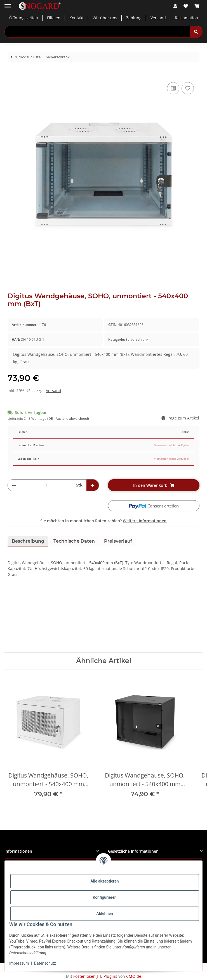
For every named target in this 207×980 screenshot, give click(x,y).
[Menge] (46, 485)
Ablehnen (104, 914)
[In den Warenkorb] (12, 75)
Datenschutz (45, 963)
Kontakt (77, 18)
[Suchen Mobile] (97, 32)
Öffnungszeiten (24, 18)
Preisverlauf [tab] (118, 541)
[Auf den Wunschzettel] (188, 88)
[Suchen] (196, 32)
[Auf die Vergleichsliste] (173, 88)
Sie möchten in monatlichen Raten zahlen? (103, 521)
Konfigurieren (104, 897)
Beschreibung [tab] (28, 541)
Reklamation (186, 18)
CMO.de (134, 976)
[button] (175, 6)
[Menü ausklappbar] (8, 4)
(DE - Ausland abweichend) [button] (68, 419)
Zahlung (134, 18)
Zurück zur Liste (27, 57)
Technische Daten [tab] (74, 541)
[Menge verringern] (14, 485)
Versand (158, 18)
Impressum (19, 963)
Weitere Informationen (145, 521)
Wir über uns (105, 18)
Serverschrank (137, 339)
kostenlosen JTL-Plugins (95, 976)
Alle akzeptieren (104, 881)
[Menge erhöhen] (93, 485)
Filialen (54, 18)
